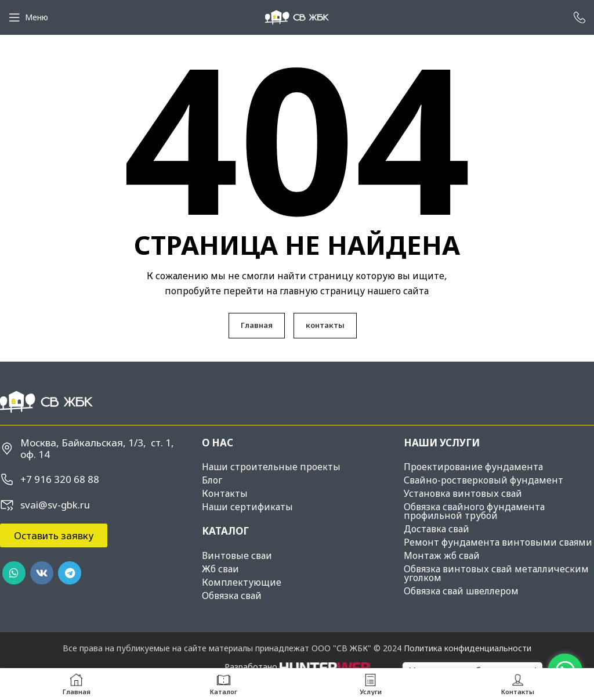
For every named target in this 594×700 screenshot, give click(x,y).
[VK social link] (42, 573)
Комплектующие (242, 582)
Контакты (225, 493)
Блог (212, 480)
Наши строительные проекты (271, 467)
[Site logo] (297, 17)
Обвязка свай (232, 596)
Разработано (297, 667)
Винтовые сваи (237, 555)
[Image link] (46, 401)
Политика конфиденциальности (468, 648)
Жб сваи (220, 569)
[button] (54, 535)
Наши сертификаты (247, 507)
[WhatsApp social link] (14, 573)
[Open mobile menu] (28, 17)
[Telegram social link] (70, 573)
